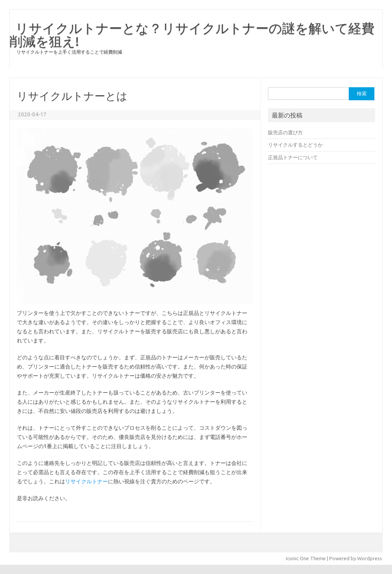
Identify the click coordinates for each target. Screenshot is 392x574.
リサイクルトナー (87, 481)
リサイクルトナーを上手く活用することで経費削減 (69, 52)
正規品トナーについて (293, 157)
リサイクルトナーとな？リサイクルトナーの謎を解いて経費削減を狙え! (192, 34)
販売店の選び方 (285, 132)
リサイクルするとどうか (295, 145)
